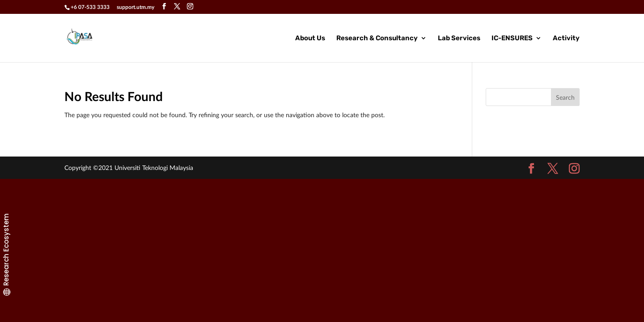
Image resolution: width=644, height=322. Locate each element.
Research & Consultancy (377, 38)
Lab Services (459, 38)
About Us (310, 38)
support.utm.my (136, 7)
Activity (566, 38)
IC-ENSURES (512, 38)
